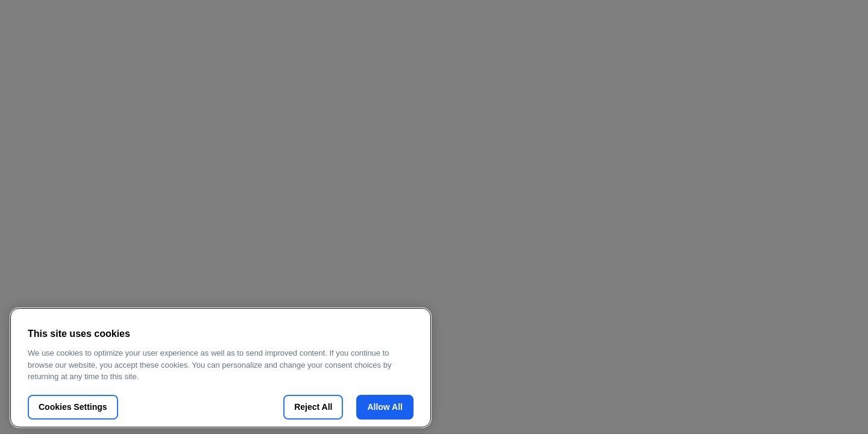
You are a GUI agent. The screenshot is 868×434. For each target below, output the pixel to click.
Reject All (313, 407)
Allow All (385, 407)
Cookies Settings (73, 407)
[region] (221, 368)
